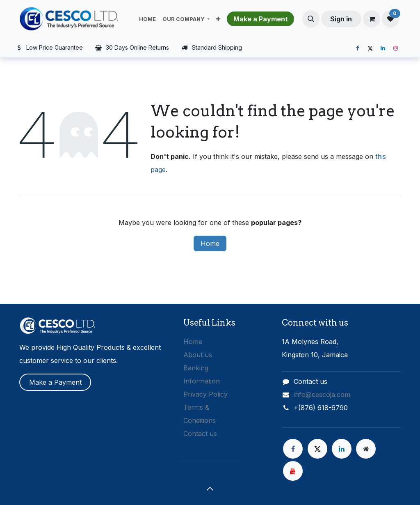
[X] (370, 48)
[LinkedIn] (383, 48)
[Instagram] (395, 48)
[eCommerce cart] (372, 19)
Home (210, 243)
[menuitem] (147, 19)
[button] (311, 19)
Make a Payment (55, 382)
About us (198, 355)
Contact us (200, 434)
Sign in (341, 19)
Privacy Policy (205, 394)
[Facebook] (357, 48)
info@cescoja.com (322, 395)
